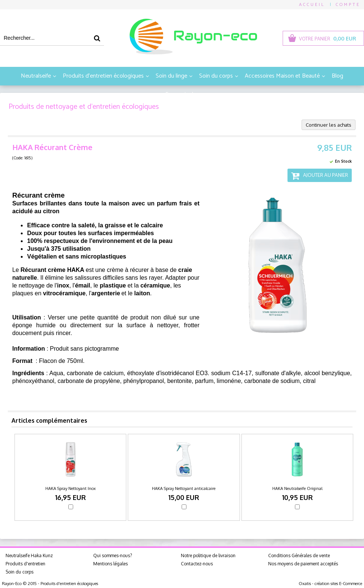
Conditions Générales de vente (299, 555)
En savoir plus (182, 95)
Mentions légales (110, 564)
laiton (142, 293)
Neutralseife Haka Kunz (29, 555)
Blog (337, 76)
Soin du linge (171, 76)
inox (63, 285)
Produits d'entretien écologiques (103, 76)
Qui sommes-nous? (113, 555)
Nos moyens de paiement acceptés (303, 564)
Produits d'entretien (25, 564)
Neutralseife (36, 76)
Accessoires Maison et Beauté (282, 76)
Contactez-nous (197, 564)
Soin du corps (216, 76)
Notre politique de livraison (208, 555)
